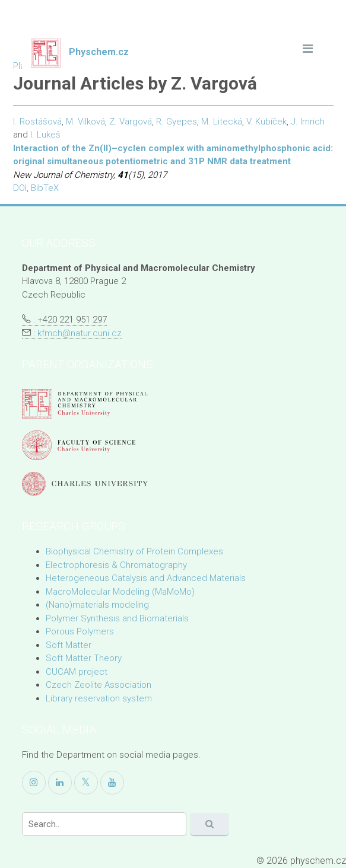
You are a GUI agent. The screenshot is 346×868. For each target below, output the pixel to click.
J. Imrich (308, 122)
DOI (20, 188)
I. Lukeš (45, 135)
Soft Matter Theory (84, 658)
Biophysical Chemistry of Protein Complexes (134, 551)
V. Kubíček (266, 122)
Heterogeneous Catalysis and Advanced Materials (146, 578)
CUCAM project (77, 672)
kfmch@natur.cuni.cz (80, 333)
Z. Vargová (131, 122)
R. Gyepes (177, 122)
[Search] (104, 824)
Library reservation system (99, 698)
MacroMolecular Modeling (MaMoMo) (120, 592)
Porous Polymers (80, 631)
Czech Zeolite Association (99, 685)
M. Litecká (222, 122)
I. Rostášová (37, 122)
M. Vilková (85, 122)
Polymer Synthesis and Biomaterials (117, 618)
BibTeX (45, 188)
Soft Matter (69, 645)
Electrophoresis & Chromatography (116, 565)
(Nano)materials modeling (97, 605)
